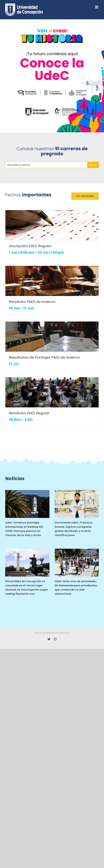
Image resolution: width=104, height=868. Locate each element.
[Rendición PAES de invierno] (52, 281)
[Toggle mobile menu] (97, 7)
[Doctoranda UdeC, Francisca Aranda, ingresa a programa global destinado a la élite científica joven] (77, 504)
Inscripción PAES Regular (30, 246)
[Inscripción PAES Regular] (52, 225)
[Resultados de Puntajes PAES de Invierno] (52, 337)
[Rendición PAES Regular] (52, 392)
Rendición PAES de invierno (32, 302)
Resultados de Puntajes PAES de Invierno (44, 357)
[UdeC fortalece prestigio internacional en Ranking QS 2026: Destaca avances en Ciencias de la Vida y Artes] (27, 504)
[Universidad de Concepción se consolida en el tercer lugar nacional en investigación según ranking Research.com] (27, 563)
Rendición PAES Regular (29, 413)
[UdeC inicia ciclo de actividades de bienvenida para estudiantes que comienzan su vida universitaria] (77, 563)
